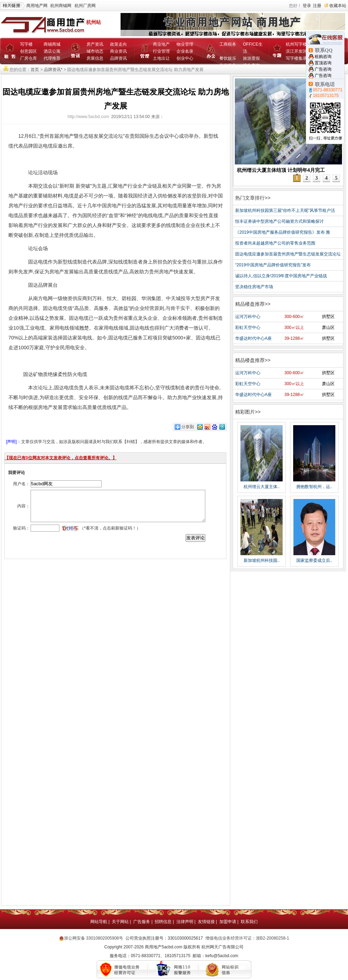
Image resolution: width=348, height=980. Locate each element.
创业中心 (185, 58)
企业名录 (185, 51)
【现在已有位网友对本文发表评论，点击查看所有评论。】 (61, 458)
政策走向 (118, 44)
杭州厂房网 (85, 6)
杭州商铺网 (61, 6)
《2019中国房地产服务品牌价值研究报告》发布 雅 (283, 232)
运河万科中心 (248, 317)
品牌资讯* (53, 70)
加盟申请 (228, 922)
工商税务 (228, 44)
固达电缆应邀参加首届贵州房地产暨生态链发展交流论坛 (288, 254)
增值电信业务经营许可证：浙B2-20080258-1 (247, 938)
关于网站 (120, 922)
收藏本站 (338, 6)
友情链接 (206, 922)
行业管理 (161, 51)
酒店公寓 (52, 51)
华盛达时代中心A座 (253, 338)
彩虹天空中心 (248, 327)
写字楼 (26, 44)
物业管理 (185, 44)
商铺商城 (52, 44)
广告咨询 (323, 69)
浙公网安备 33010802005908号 (94, 938)
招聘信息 (163, 922)
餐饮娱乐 (228, 58)
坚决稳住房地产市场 (254, 287)
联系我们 (249, 922)
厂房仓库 (28, 58)
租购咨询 (323, 57)
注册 (317, 6)
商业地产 (161, 44)
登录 (307, 6)
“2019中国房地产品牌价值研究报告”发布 (273, 265)
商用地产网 (37, 6)
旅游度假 (251, 58)
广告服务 (142, 922)
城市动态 (95, 51)
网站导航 (99, 922)
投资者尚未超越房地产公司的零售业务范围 (275, 243)
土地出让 (161, 58)
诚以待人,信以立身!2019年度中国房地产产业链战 (281, 276)
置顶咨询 (323, 63)
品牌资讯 (118, 58)
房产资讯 (95, 44)
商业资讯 (118, 51)
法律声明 (185, 922)
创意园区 (28, 51)
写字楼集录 (296, 58)
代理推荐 (52, 58)
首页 (35, 70)
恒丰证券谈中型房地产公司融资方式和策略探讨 (279, 221)
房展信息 (95, 58)
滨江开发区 (296, 51)
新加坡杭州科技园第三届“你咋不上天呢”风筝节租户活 (285, 210)
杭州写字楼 (296, 44)
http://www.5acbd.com (88, 117)
